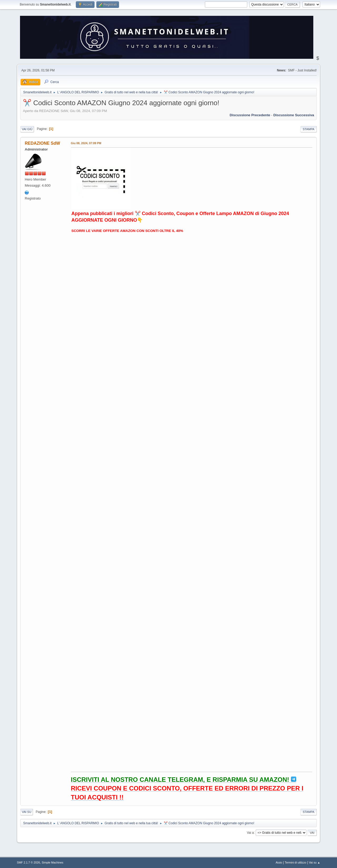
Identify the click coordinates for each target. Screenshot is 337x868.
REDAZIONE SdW (42, 143)
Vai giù (27, 129)
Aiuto (279, 862)
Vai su (27, 812)
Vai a (250, 832)
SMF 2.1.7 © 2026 (28, 862)
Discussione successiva (294, 115)
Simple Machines (52, 862)
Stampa (309, 129)
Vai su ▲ (314, 862)
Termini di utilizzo (295, 862)
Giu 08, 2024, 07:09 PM (86, 143)
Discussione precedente (250, 115)
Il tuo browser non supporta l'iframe (191, 502)
